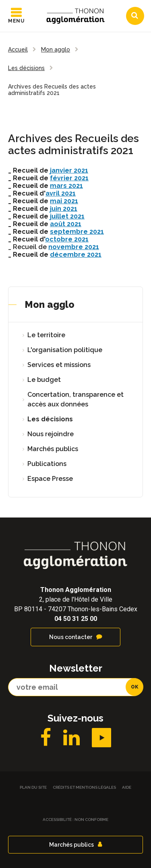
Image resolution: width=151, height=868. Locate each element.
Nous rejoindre (51, 434)
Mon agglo (50, 304)
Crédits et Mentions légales (84, 787)
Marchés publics (53, 449)
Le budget (44, 380)
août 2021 (66, 224)
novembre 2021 (74, 247)
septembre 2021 (77, 232)
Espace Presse (50, 479)
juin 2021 (64, 209)
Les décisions (50, 419)
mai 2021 (64, 201)
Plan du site (33, 787)
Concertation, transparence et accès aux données (75, 399)
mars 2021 (66, 186)
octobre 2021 (67, 239)
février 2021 (69, 178)
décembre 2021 (76, 255)
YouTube (101, 738)
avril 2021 (61, 193)
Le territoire (46, 335)
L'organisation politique (65, 350)
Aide (127, 787)
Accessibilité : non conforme (75, 820)
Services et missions (59, 365)
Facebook (46, 738)
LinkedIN (71, 738)
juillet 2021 (67, 216)
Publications (47, 464)
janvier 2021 (69, 170)
